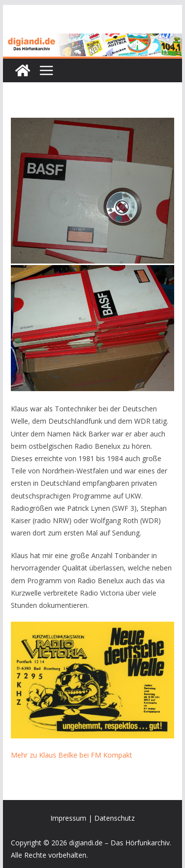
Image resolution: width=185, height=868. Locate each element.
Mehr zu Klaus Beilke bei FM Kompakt (72, 755)
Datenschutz (114, 818)
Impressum (68, 818)
